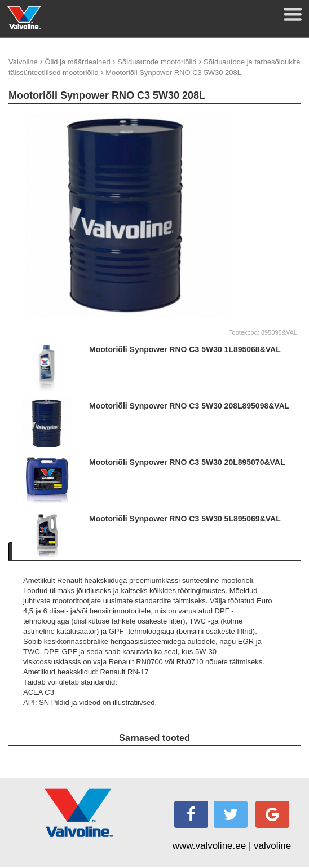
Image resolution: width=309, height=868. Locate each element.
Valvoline (23, 62)
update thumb (263, 118)
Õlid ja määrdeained (77, 62)
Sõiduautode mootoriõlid (157, 62)
